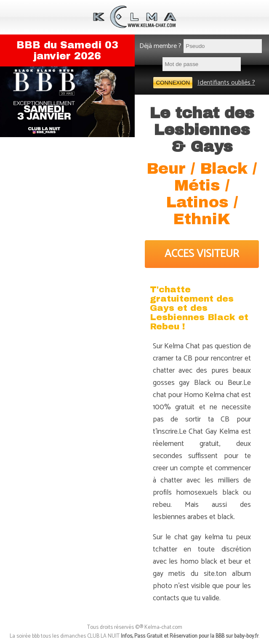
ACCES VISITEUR (202, 254)
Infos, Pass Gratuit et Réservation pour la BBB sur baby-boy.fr (190, 636)
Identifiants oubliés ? (226, 83)
